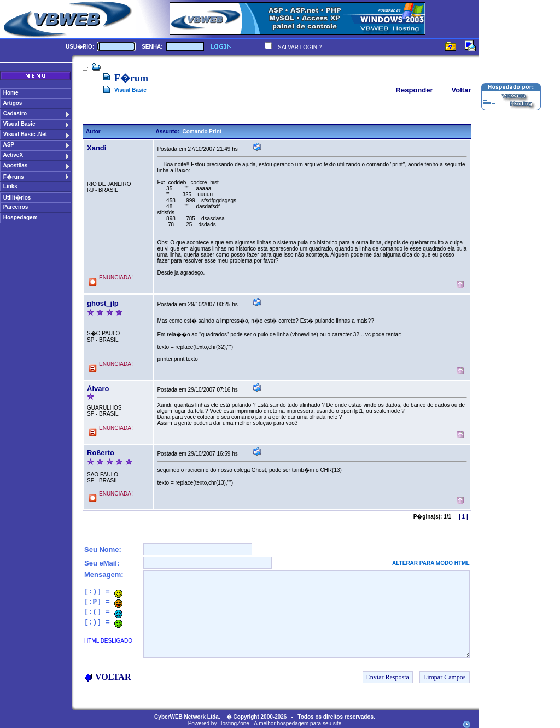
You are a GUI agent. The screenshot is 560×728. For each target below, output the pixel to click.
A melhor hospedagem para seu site (297, 723)
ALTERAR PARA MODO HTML (431, 563)
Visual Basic (130, 90)
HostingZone (234, 723)
